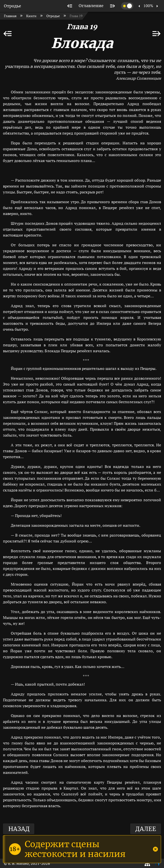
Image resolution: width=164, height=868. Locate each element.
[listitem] (70, 6)
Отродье (13, 6)
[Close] (155, 849)
